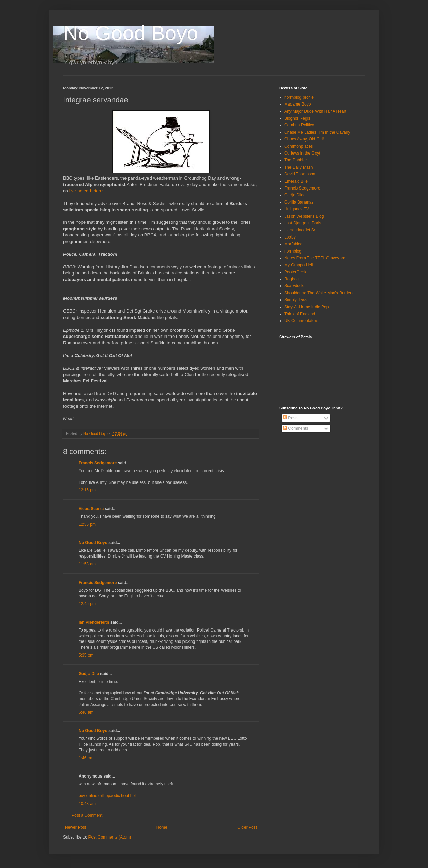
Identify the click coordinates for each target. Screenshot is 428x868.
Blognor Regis (297, 118)
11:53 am (87, 564)
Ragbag (292, 279)
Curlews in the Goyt (302, 153)
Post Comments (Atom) (110, 837)
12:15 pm (87, 490)
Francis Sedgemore (98, 463)
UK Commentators (301, 321)
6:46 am (86, 712)
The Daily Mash (299, 167)
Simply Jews (296, 300)
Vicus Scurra (91, 509)
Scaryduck (294, 286)
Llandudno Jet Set (301, 230)
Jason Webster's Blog (304, 216)
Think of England (300, 314)
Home (162, 827)
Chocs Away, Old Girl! (304, 139)
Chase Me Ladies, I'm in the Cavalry (317, 132)
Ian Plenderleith (94, 622)
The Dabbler (296, 160)
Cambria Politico (299, 125)
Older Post (247, 827)
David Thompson (300, 174)
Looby (290, 237)
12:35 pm (87, 524)
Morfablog (293, 244)
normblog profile (299, 97)
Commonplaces (299, 146)
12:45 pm (87, 604)
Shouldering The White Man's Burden (318, 293)
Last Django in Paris (303, 223)
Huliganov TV (297, 209)
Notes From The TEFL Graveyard (315, 258)
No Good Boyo (131, 33)
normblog (293, 251)
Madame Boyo (298, 104)
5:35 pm (86, 655)
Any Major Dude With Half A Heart (315, 111)
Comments (295, 428)
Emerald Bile (296, 181)
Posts (291, 418)
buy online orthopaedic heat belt (108, 796)
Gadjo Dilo (89, 674)
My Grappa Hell (299, 265)
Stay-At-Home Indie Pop (306, 307)
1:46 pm (86, 758)
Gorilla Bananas (299, 202)
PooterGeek (295, 272)
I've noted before (86, 191)
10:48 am (87, 804)
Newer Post (75, 827)
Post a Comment (87, 815)
